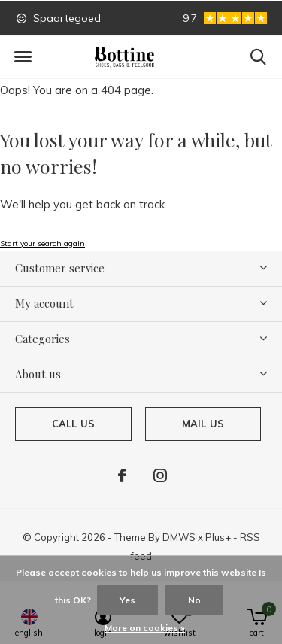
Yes (127, 600)
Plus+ (218, 537)
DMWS (179, 537)
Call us (73, 424)
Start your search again (42, 243)
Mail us (203, 424)
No (194, 600)
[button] (23, 57)
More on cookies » (145, 628)
